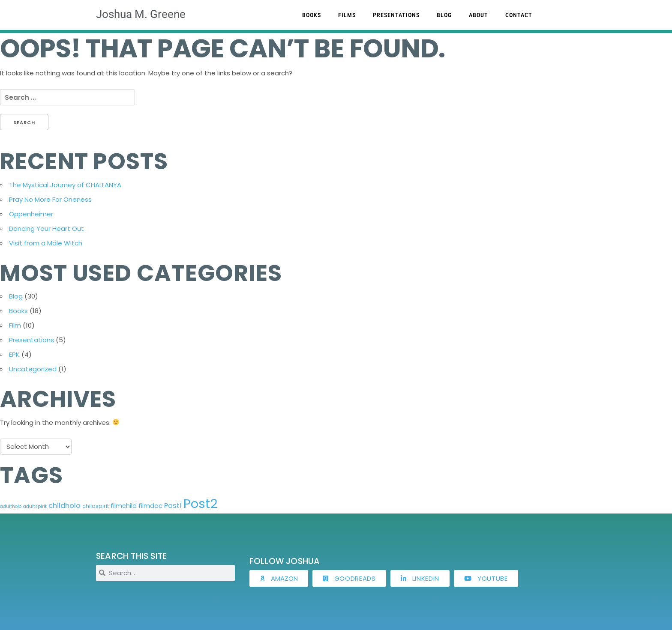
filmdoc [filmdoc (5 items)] (150, 506)
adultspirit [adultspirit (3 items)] (35, 506)
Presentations (396, 15)
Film (15, 325)
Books (312, 15)
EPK (14, 354)
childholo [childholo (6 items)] (64, 506)
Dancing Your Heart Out (46, 228)
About (478, 15)
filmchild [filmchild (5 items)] (124, 506)
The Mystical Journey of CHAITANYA (65, 185)
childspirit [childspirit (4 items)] (96, 506)
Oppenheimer (31, 214)
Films (347, 15)
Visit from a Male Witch (46, 243)
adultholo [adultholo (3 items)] (11, 506)
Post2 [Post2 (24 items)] (200, 503)
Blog (444, 15)
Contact (519, 15)
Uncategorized (33, 369)
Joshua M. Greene (141, 14)
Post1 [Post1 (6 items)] (173, 506)
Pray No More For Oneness (50, 199)
